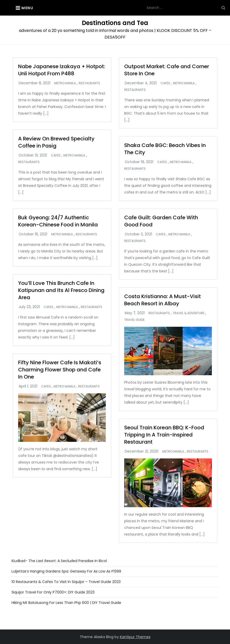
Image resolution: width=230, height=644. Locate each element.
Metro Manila (65, 83)
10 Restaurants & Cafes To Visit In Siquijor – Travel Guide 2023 (66, 582)
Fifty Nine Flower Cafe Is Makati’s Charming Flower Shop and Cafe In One (60, 370)
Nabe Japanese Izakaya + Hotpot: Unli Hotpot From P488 (62, 70)
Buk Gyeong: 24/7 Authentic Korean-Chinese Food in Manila (58, 221)
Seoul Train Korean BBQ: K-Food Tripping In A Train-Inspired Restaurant (164, 435)
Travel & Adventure (189, 313)
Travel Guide (134, 320)
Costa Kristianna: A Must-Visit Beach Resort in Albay (163, 300)
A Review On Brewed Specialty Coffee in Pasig (56, 142)
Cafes (165, 83)
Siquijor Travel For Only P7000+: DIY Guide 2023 (53, 592)
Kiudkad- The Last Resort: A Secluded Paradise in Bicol (59, 561)
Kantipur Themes (135, 637)
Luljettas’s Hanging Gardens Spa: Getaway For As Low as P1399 (66, 571)
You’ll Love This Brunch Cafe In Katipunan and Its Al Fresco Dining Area (61, 290)
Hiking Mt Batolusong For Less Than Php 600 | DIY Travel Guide (66, 603)
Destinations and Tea (115, 23)
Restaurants (89, 83)
